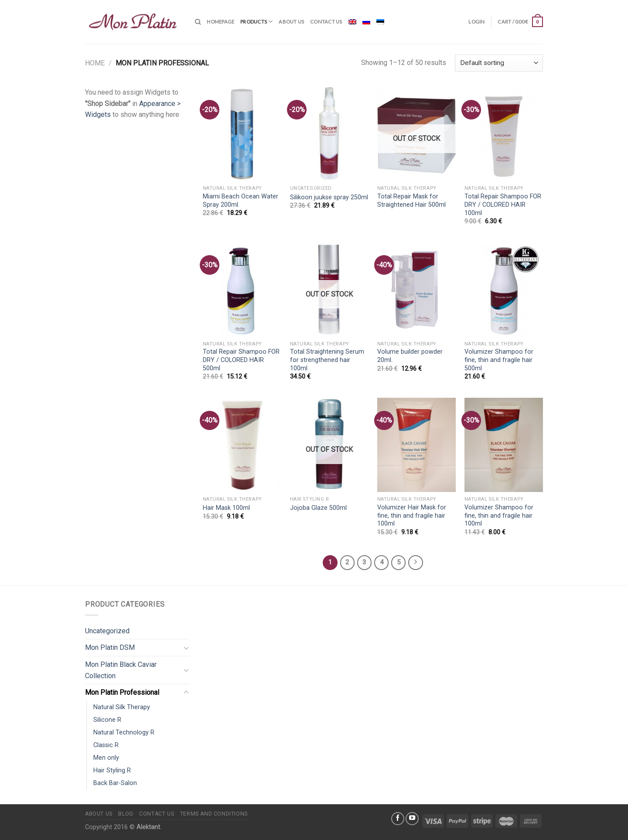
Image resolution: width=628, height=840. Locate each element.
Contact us (326, 22)
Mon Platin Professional (122, 692)
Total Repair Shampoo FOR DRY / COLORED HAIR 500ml (241, 360)
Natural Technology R (124, 732)
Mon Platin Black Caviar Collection (121, 670)
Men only (106, 758)
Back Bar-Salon (115, 783)
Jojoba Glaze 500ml (318, 508)
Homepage (220, 22)
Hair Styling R (112, 770)
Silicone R (107, 720)
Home (95, 63)
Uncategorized (107, 631)
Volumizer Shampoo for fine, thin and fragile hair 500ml (499, 360)
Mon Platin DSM (110, 647)
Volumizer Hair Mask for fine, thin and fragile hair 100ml (412, 516)
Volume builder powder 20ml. (410, 356)
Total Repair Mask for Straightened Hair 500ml (411, 201)
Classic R (106, 745)
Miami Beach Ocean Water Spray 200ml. (241, 201)
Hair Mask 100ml (226, 508)
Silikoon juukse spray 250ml (329, 197)
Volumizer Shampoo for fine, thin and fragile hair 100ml (499, 516)
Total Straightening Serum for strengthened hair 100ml (327, 360)
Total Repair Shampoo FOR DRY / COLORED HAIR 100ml (503, 205)
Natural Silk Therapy (122, 707)
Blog (126, 814)
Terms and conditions (214, 814)
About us (291, 22)
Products (256, 22)
